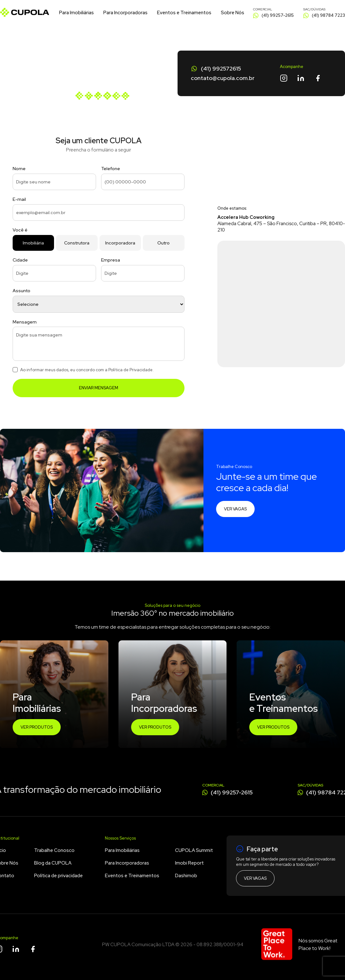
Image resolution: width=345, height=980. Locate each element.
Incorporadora (120, 243)
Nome (19, 169)
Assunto (21, 291)
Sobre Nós (233, 13)
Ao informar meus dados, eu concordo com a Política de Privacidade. (87, 370)
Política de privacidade (58, 876)
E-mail (19, 199)
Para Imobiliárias (76, 13)
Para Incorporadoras (125, 13)
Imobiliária (33, 243)
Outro (163, 243)
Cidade (20, 260)
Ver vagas (235, 509)
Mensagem (25, 322)
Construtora (77, 243)
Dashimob (186, 876)
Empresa (111, 260)
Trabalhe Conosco (54, 850)
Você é (20, 230)
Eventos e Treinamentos (184, 13)
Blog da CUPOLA (53, 863)
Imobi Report (189, 863)
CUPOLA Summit (194, 850)
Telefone (111, 169)
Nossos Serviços (120, 838)
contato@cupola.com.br (223, 78)
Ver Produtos (37, 727)
